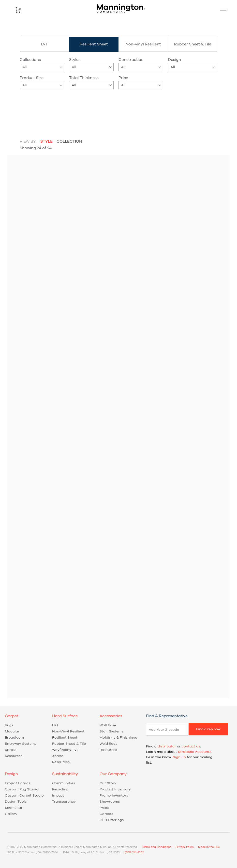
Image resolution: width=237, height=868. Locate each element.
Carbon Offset (139, 103)
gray (48, 108)
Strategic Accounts (195, 752)
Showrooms (110, 802)
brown (36, 108)
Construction (131, 60)
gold (42, 108)
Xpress (88, 103)
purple (66, 108)
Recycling (60, 789)
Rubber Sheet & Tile (193, 44)
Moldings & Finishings (118, 738)
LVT (44, 44)
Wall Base (108, 725)
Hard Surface (65, 716)
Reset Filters (201, 105)
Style (46, 141)
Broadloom (14, 738)
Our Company (113, 774)
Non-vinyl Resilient (143, 44)
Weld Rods (108, 744)
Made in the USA (209, 847)
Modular (12, 731)
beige (23, 108)
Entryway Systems (21, 744)
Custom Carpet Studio (24, 796)
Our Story (108, 783)
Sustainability (65, 774)
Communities (64, 783)
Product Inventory (115, 789)
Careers (106, 814)
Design (174, 60)
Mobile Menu (221, 10)
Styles (75, 60)
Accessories (111, 716)
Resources (14, 756)
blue (30, 108)
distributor (167, 746)
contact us (191, 746)
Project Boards (18, 783)
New (110, 103)
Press (104, 808)
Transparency (64, 802)
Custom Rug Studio (22, 789)
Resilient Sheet (65, 738)
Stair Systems (111, 731)
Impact (58, 796)
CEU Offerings (112, 820)
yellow (30, 118)
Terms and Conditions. (157, 847)
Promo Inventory (114, 796)
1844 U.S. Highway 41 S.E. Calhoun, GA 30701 (92, 852)
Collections (30, 60)
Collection (69, 141)
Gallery (11, 814)
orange (60, 108)
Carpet (12, 716)
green (54, 108)
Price (123, 78)
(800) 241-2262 (134, 852)
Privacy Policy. (185, 847)
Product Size (32, 78)
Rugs (9, 725)
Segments (13, 808)
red (23, 118)
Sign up (179, 757)
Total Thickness (84, 78)
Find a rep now (208, 729)
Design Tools (16, 802)
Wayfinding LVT (66, 750)
